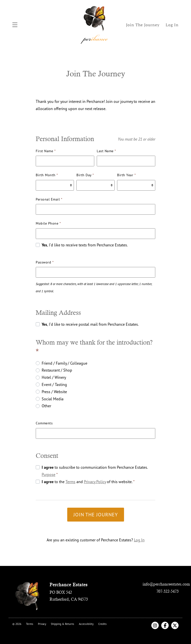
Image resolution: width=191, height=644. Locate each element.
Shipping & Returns (63, 624)
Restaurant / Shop (57, 370)
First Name (46, 151)
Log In (139, 540)
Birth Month (47, 175)
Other (46, 406)
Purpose (48, 474)
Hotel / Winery (54, 377)
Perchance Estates (95, 25)
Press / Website (54, 392)
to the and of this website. (88, 482)
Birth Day (85, 175)
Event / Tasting (54, 384)
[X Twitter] (175, 625)
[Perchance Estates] (27, 596)
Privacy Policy (95, 482)
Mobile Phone (48, 223)
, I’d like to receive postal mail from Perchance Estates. (90, 324)
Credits (102, 624)
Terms (70, 482)
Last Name (106, 151)
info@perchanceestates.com (166, 584)
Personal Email (49, 199)
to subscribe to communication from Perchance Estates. (95, 471)
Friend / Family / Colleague (64, 363)
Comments (44, 423)
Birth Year (126, 175)
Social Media (53, 399)
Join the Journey (96, 514)
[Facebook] (165, 625)
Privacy (42, 624)
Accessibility (86, 624)
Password (45, 262)
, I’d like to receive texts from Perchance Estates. (85, 245)
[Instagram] (155, 625)
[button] (16, 25)
